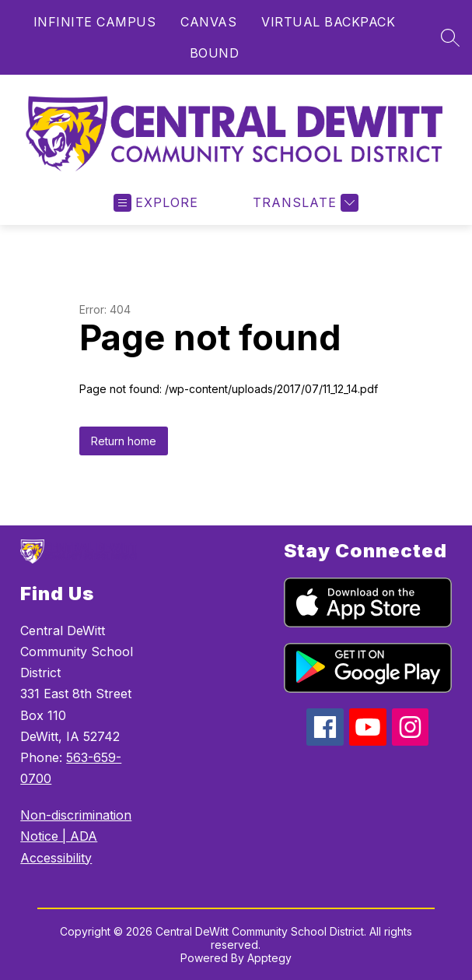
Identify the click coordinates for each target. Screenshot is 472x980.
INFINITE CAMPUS (95, 22)
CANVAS (208, 22)
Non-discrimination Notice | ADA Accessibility (76, 836)
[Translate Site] (304, 203)
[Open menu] (156, 203)
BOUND (215, 53)
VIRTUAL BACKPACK (328, 22)
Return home (124, 441)
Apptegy (269, 958)
